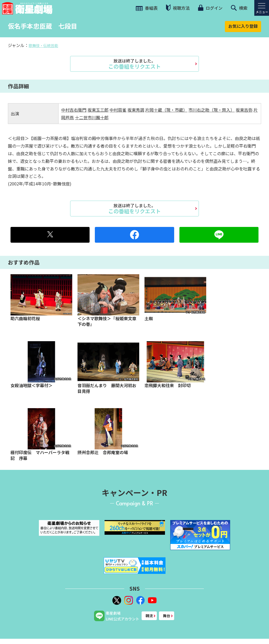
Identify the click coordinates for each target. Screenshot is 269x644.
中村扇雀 (118, 110)
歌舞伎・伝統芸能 (43, 45)
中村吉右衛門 (74, 110)
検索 (239, 8)
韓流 (149, 616)
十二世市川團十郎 (92, 117)
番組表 (147, 8)
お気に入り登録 (243, 26)
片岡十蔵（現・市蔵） (166, 110)
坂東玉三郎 (98, 110)
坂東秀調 (136, 110)
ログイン (210, 8)
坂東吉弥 (244, 110)
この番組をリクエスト (134, 64)
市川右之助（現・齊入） (211, 110)
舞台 (167, 616)
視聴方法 (178, 8)
